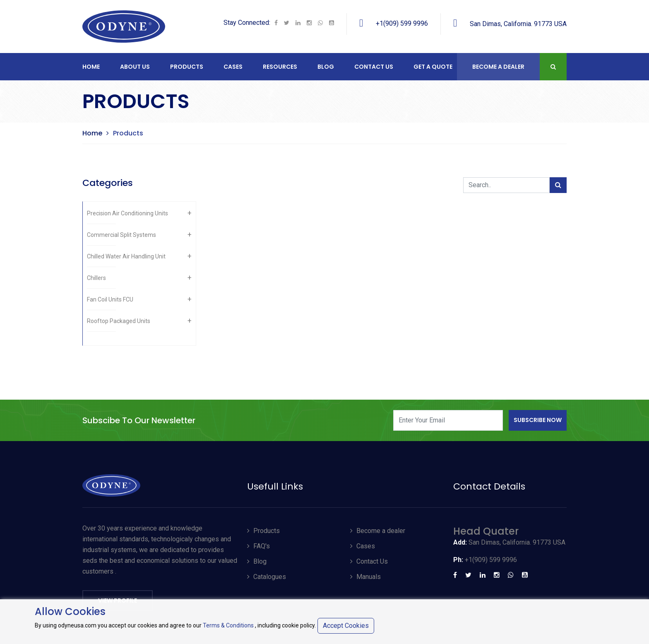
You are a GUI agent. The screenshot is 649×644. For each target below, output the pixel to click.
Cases (363, 546)
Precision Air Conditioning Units (127, 213)
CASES (233, 67)
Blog (326, 67)
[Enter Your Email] (448, 420)
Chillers (96, 278)
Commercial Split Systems (121, 235)
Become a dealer (378, 531)
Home (91, 67)
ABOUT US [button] (135, 67)
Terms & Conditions (228, 625)
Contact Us (369, 561)
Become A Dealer (498, 67)
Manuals (365, 577)
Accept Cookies (346, 626)
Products (263, 531)
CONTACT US (374, 67)
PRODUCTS (187, 67)
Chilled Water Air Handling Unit (126, 256)
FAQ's (258, 546)
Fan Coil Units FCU (110, 299)
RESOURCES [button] (280, 67)
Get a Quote (433, 67)
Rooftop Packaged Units (119, 321)
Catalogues (267, 577)
